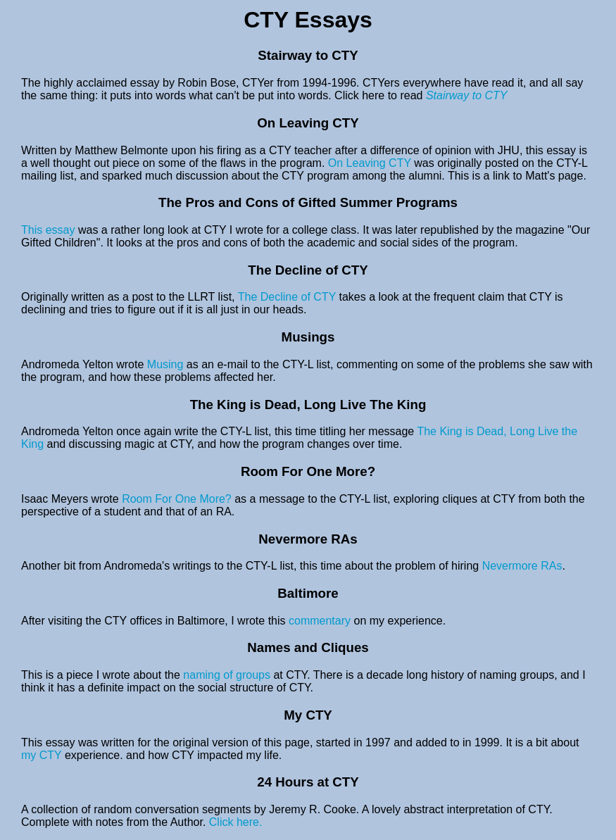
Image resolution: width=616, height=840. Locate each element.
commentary (320, 621)
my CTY (43, 755)
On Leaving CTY (371, 163)
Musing (165, 364)
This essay (50, 230)
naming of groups (227, 675)
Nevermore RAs (522, 566)
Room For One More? (177, 499)
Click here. (236, 822)
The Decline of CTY (289, 297)
